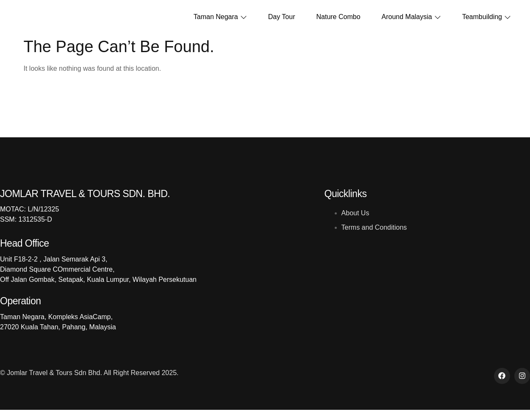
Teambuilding (487, 22)
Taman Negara (220, 22)
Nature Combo (338, 22)
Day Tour (282, 22)
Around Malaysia (411, 22)
